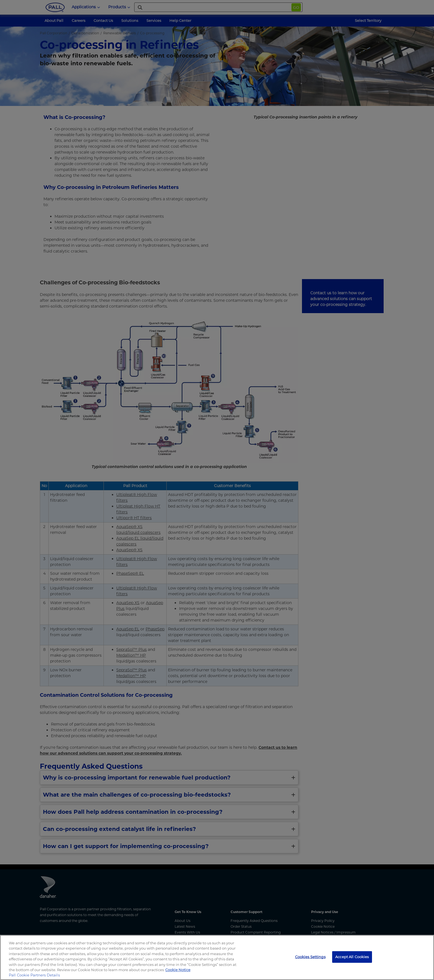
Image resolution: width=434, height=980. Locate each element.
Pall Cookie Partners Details (34, 975)
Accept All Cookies (352, 957)
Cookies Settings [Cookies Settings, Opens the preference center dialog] (310, 957)
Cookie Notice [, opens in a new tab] (178, 970)
